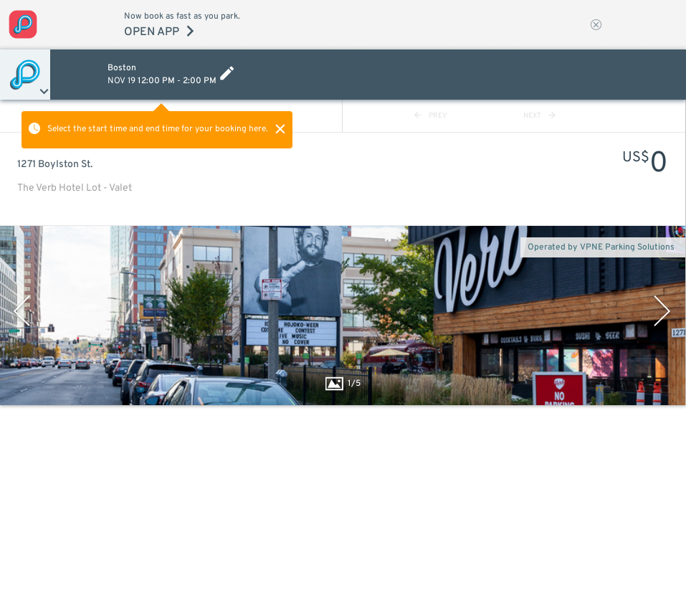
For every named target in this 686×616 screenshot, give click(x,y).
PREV (431, 116)
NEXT (539, 116)
